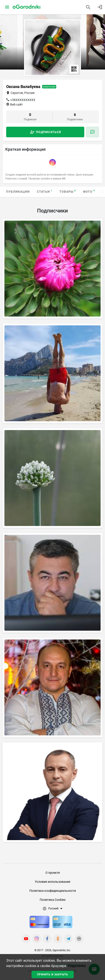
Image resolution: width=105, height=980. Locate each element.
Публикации (18, 192)
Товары (68, 191)
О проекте (53, 873)
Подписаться (48, 132)
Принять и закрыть (53, 975)
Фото (89, 191)
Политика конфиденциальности (53, 891)
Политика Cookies (53, 900)
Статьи (45, 191)
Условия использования (53, 882)
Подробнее (77, 966)
